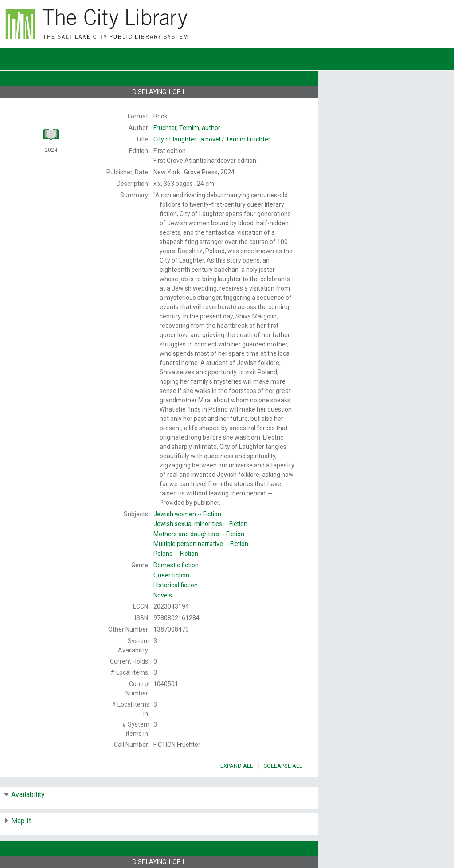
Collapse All (283, 766)
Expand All (237, 766)
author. (187, 128)
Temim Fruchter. (212, 139)
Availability (28, 795)
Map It (21, 821)
